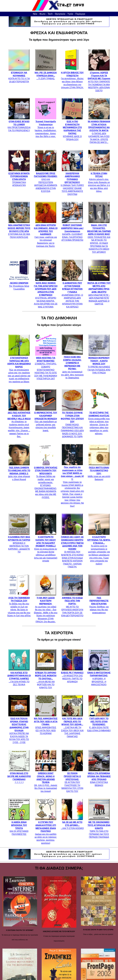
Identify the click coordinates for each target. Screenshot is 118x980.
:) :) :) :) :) (19, 776)
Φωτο (42, 14)
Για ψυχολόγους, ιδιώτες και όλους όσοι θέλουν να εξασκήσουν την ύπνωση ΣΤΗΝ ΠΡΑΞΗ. (72, 79)
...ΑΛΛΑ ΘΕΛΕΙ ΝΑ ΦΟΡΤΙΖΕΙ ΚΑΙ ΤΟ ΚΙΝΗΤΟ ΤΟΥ (46, 679)
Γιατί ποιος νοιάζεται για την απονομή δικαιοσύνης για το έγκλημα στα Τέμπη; (46, 234)
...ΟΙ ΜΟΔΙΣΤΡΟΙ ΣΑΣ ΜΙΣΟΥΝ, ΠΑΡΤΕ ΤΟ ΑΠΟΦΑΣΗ (72, 675)
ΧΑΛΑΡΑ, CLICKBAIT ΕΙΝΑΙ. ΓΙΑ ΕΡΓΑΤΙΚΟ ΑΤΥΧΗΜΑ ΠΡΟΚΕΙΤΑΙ (72, 231)
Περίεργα (80, 14)
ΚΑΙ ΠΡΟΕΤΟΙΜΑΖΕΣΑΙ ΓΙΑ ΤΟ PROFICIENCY (19, 124)
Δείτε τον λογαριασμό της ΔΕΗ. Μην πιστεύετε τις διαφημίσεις (72, 366)
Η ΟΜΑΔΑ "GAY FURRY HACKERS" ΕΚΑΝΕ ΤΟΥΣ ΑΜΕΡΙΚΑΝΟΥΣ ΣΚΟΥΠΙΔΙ (72, 182)
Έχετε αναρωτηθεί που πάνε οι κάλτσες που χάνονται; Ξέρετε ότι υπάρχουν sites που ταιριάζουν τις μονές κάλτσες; (99, 422)
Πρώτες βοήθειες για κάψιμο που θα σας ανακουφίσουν (99, 604)
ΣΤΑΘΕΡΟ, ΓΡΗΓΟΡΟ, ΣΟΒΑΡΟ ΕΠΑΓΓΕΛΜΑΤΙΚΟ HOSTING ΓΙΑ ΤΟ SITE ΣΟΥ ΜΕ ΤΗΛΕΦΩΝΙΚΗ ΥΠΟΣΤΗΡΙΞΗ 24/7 (46, 367)
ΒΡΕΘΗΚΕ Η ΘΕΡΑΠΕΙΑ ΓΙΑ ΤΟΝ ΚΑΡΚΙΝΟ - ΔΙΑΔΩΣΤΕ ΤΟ (19, 543)
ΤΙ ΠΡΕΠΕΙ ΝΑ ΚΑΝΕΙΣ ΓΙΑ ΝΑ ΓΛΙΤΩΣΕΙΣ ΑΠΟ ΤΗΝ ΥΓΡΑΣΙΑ (99, 364)
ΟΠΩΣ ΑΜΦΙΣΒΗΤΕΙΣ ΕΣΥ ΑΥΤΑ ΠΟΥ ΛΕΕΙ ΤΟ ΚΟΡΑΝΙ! (46, 725)
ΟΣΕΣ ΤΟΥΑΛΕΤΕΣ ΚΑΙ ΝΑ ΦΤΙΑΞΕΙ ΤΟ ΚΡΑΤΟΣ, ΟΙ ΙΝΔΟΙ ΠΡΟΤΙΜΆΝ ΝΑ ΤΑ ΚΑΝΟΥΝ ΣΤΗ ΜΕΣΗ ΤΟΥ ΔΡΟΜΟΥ (99, 237)
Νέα (35, 14)
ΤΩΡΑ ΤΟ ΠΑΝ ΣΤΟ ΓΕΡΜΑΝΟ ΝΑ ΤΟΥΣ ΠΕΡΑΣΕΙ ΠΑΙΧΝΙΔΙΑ (99, 828)
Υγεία (70, 14)
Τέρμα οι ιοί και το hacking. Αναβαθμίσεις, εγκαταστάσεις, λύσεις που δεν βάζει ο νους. (46, 128)
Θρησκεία (60, 14)
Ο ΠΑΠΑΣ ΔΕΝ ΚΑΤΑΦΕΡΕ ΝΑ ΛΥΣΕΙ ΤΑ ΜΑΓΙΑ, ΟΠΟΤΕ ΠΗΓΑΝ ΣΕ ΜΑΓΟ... (99, 130)
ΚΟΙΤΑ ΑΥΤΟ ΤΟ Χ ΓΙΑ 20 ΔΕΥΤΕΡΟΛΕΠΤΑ (19, 76)
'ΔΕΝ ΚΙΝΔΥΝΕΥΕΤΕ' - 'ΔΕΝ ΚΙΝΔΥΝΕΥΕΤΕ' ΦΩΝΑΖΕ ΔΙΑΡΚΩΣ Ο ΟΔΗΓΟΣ (99, 292)
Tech (50, 14)
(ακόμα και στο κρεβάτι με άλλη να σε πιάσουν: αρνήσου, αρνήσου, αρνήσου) (46, 831)
